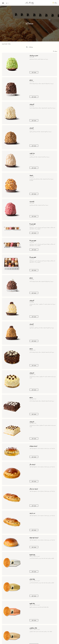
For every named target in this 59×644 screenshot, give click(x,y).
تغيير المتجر (56, 3)
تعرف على (34, 72)
